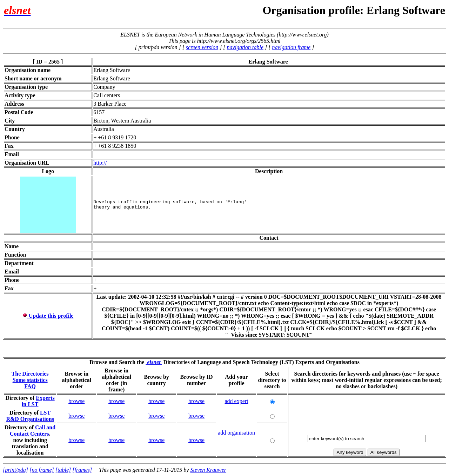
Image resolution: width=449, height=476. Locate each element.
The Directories (30, 374)
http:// (100, 163)
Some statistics (30, 380)
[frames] (82, 470)
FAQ (30, 386)
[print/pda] (15, 470)
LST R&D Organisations (30, 416)
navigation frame (291, 47)
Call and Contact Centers (33, 431)
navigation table (245, 47)
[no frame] (42, 470)
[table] (63, 470)
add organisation (236, 433)
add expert (237, 401)
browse (76, 401)
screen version (202, 47)
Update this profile (48, 316)
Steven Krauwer (208, 470)
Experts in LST (38, 401)
